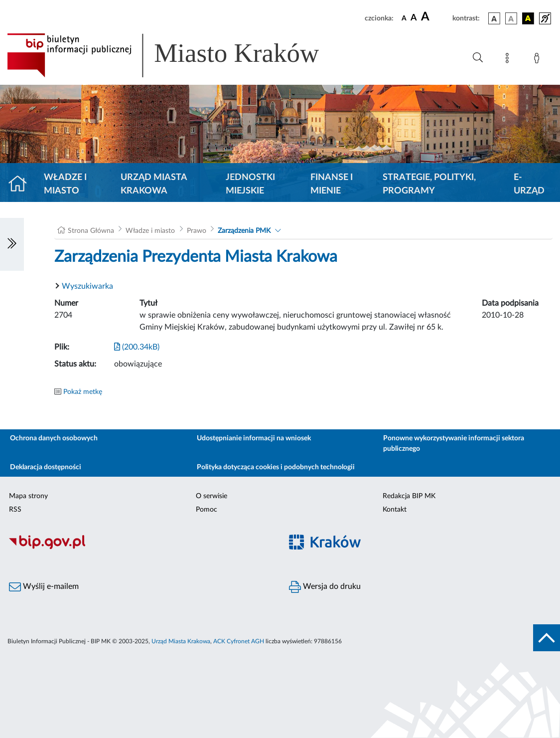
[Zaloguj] (539, 60)
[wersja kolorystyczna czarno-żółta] (528, 18)
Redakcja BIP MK (409, 496)
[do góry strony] (547, 638)
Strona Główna (91, 231)
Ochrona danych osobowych (54, 438)
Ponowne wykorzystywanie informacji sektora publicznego (454, 444)
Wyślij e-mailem (44, 587)
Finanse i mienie (332, 184)
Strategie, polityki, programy (429, 184)
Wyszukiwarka (87, 286)
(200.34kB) (137, 347)
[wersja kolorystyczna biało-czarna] (511, 18)
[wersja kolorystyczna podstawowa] (494, 18)
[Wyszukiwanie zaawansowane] (478, 58)
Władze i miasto (65, 184)
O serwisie (211, 496)
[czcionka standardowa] (404, 18)
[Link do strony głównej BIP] (177, 55)
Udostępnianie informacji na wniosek (254, 438)
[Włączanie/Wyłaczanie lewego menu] (12, 244)
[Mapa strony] (509, 60)
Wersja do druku (325, 587)
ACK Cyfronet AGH (239, 641)
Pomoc (207, 510)
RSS (15, 510)
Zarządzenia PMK (244, 231)
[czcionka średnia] (414, 18)
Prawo (197, 231)
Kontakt (395, 510)
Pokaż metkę (83, 392)
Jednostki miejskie (250, 184)
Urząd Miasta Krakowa (154, 184)
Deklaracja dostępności (46, 467)
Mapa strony (28, 496)
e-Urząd (529, 184)
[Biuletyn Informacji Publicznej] (140, 548)
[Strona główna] (22, 184)
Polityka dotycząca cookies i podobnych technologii (276, 467)
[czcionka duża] (435, 17)
